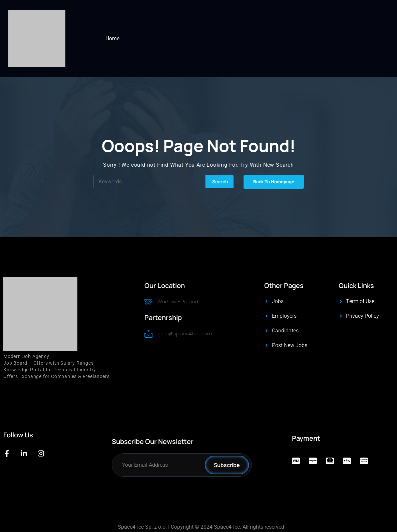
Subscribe (227, 465)
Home (112, 38)
